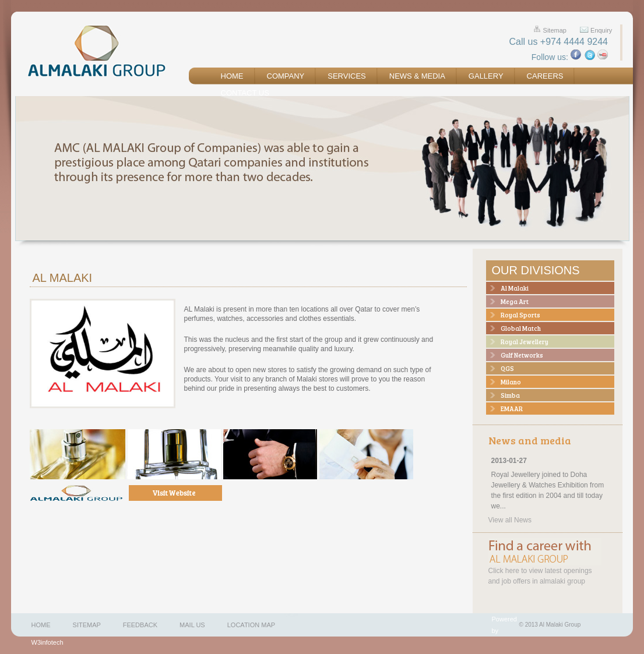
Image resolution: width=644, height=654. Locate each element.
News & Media (417, 76)
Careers (545, 76)
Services (347, 76)
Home (232, 76)
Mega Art (515, 301)
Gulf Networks (522, 355)
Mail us (192, 625)
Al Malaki (515, 288)
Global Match (521, 328)
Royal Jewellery (525, 342)
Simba (510, 395)
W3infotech (47, 642)
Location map (251, 625)
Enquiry (601, 30)
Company (286, 76)
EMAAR (512, 409)
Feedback (140, 625)
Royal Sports (520, 315)
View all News (510, 520)
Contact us (245, 93)
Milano (511, 382)
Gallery (486, 76)
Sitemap (555, 30)
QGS (507, 368)
